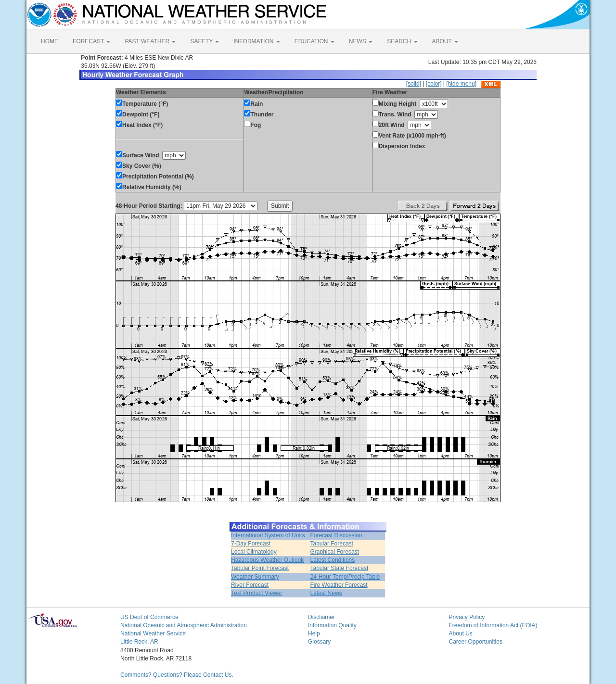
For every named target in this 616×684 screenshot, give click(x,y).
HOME (50, 41)
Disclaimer (321, 617)
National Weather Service (153, 633)
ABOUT (445, 41)
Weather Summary (255, 577)
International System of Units (268, 535)
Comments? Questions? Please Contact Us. (177, 675)
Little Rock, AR (139, 642)
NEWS (361, 41)
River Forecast (250, 585)
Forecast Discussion (336, 535)
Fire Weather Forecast (339, 585)
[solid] (414, 84)
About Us (461, 633)
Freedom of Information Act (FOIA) (493, 625)
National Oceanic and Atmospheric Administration (184, 625)
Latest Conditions (333, 560)
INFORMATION (257, 41)
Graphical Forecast (335, 552)
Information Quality (332, 625)
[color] (434, 84)
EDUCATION (314, 41)
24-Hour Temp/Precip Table (345, 577)
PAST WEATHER (150, 41)
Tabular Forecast (332, 544)
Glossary (319, 642)
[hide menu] (461, 84)
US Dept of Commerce (149, 617)
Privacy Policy (467, 617)
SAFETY (205, 41)
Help (314, 633)
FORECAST (91, 41)
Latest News (326, 593)
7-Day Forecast (251, 544)
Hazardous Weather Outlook (267, 560)
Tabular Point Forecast (260, 568)
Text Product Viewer (257, 593)
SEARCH (402, 41)
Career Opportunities (476, 642)
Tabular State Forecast (340, 568)
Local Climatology (254, 552)
